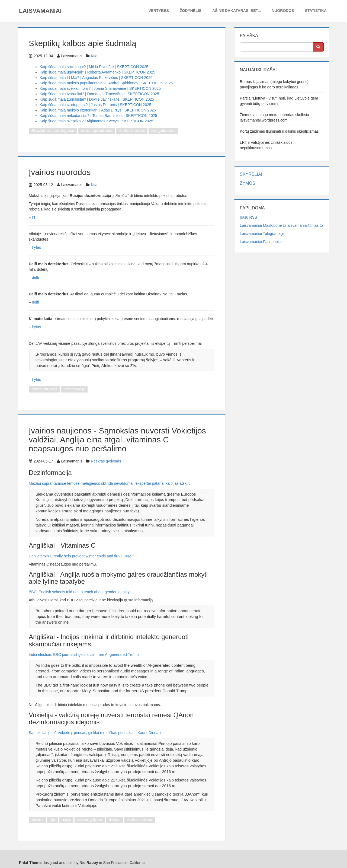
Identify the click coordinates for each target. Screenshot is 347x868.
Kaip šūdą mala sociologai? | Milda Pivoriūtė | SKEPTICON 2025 (94, 67)
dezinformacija (74, 389)
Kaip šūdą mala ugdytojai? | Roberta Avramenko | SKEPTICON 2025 (97, 72)
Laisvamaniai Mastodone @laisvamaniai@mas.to (281, 225)
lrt (34, 217)
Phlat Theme (30, 863)
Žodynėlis (191, 11)
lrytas (36, 247)
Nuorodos (283, 11)
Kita (94, 56)
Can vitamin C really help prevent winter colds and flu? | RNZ (80, 556)
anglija (66, 820)
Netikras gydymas (106, 461)
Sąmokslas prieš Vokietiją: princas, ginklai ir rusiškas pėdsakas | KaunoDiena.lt (95, 733)
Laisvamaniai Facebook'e (261, 242)
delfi (36, 277)
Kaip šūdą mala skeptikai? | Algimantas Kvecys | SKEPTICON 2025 (96, 121)
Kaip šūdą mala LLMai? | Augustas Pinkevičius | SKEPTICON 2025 (96, 78)
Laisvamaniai (40, 11)
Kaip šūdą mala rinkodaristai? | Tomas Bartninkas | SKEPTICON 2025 (98, 116)
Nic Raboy (89, 863)
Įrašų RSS (249, 217)
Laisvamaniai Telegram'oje (262, 234)
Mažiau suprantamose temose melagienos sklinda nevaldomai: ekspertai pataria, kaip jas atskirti (110, 483)
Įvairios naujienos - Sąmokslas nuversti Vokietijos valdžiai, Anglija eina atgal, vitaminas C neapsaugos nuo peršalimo (117, 440)
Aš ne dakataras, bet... (237, 11)
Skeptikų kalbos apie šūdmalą (83, 43)
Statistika (316, 11)
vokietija (37, 820)
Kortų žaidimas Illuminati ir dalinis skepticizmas (279, 131)
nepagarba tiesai (163, 131)
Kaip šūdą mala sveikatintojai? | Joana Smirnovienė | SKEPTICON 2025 (100, 88)
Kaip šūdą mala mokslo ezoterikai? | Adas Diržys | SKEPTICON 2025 (98, 110)
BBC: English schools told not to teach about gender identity (79, 592)
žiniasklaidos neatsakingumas (53, 131)
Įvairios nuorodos (60, 172)
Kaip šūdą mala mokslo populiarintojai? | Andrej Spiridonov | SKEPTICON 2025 (106, 83)
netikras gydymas (90, 820)
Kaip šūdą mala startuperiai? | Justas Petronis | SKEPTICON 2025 (95, 105)
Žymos (248, 183)
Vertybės (158, 11)
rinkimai (115, 820)
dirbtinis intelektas (132, 131)
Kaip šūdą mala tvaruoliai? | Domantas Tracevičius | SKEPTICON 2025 (99, 94)
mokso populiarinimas (97, 131)
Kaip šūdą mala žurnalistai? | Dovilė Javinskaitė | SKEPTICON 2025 (97, 99)
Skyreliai (251, 174)
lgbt (52, 820)
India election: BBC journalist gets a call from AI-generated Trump (84, 655)
